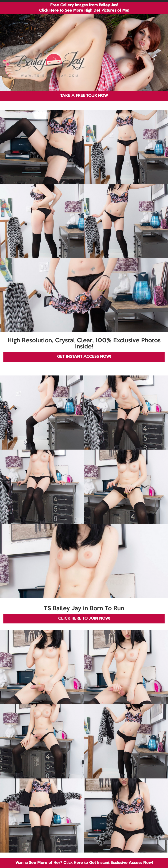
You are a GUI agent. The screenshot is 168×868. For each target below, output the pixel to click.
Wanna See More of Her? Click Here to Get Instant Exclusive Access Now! (84, 863)
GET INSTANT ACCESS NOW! (84, 357)
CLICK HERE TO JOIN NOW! (84, 619)
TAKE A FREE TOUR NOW (84, 96)
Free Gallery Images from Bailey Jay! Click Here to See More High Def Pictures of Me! (84, 8)
